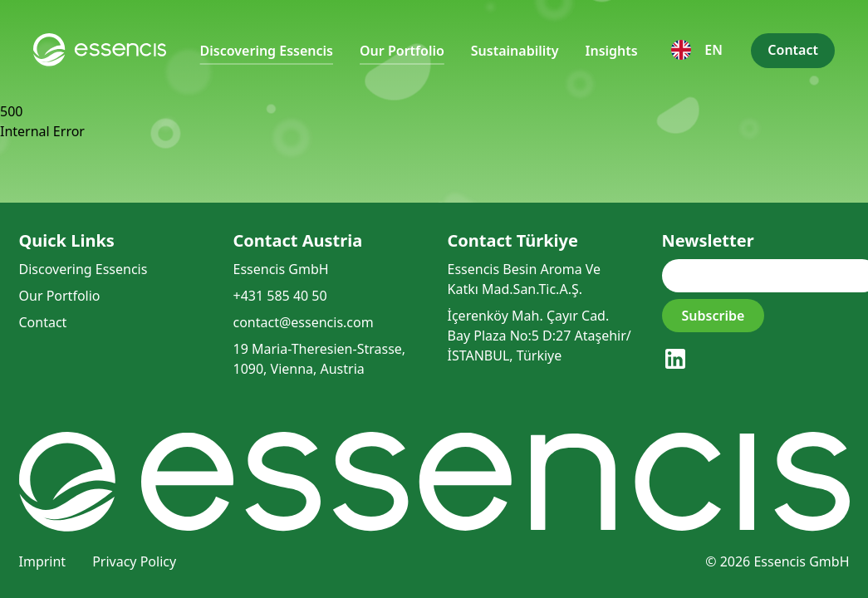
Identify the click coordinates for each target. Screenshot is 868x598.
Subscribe (714, 316)
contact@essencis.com (304, 322)
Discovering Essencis (267, 51)
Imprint (43, 561)
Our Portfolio (402, 51)
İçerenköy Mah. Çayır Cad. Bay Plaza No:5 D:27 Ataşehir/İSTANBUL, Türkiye (539, 336)
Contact (793, 50)
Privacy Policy (134, 561)
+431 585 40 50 (280, 296)
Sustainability (515, 51)
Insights (612, 51)
